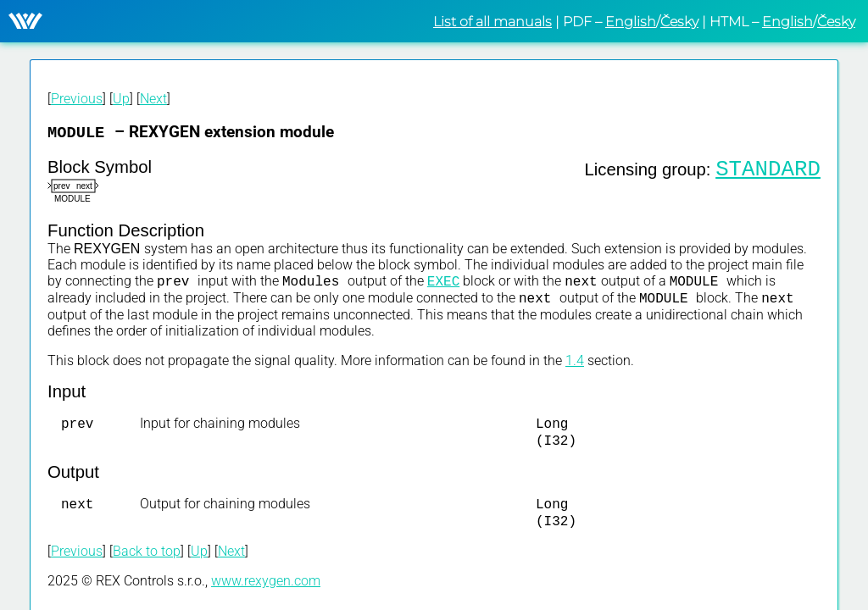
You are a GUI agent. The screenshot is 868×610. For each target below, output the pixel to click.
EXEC (443, 284)
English (631, 22)
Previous (77, 99)
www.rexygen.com (266, 593)
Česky (679, 22)
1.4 (575, 366)
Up (121, 99)
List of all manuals (492, 22)
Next (153, 99)
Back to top (147, 563)
